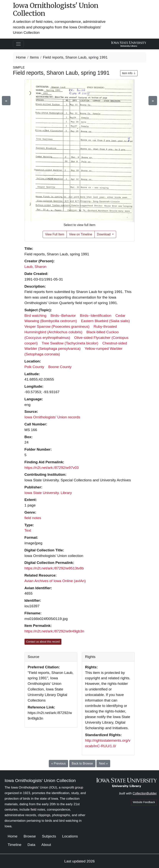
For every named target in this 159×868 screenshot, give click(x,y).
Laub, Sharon (35, 267)
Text (28, 530)
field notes (33, 518)
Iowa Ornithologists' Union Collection (56, 9)
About (46, 845)
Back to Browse (82, 763)
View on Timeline (81, 234)
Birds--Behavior (63, 316)
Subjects (49, 836)
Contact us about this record (43, 642)
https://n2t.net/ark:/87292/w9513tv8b (54, 568)
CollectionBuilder (145, 793)
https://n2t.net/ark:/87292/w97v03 (52, 468)
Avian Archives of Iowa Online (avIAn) (55, 581)
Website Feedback (144, 802)
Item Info (129, 73)
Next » (103, 763)
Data (31, 845)
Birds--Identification (96, 316)
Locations (70, 836)
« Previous (59, 763)
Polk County (34, 367)
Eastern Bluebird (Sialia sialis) (105, 321)
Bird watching (35, 316)
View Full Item (55, 234)
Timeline (15, 845)
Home (21, 57)
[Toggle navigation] (18, 44)
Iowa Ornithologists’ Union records (52, 417)
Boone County (60, 367)
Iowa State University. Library (48, 493)
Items (34, 57)
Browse (30, 836)
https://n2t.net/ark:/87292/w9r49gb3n (54, 631)
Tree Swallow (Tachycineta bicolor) (70, 343)
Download (104, 234)
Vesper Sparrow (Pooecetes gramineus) (57, 326)
